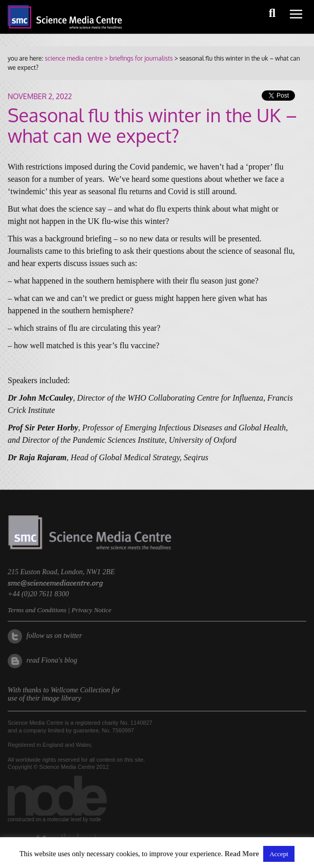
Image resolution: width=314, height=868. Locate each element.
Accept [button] (279, 854)
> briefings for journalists (138, 58)
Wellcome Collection (81, 690)
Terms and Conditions (37, 610)
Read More (242, 854)
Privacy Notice (91, 610)
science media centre (74, 58)
